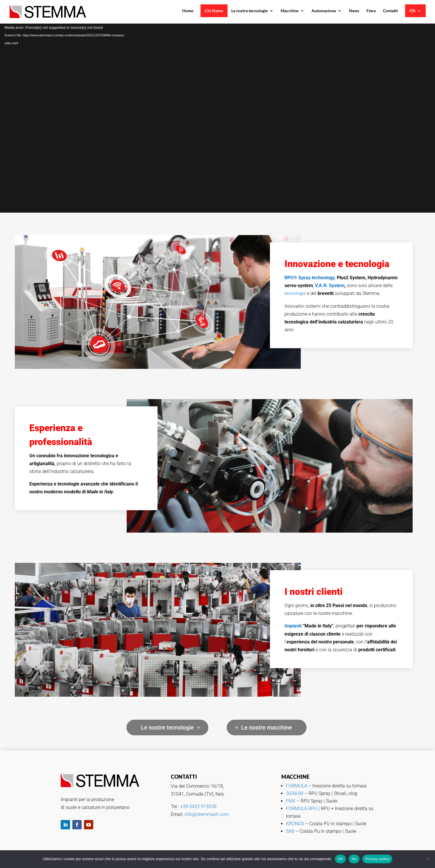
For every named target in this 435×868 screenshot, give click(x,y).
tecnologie (295, 293)
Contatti (390, 11)
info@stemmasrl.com (207, 814)
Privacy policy (377, 859)
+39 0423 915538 (198, 806)
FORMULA (297, 786)
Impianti (293, 626)
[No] (428, 859)
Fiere (371, 11)
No (354, 859)
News (354, 11)
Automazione (324, 11)
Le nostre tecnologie (249, 11)
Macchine (290, 11)
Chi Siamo (214, 11)
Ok (340, 859)
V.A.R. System (330, 286)
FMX (291, 801)
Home (188, 11)
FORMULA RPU (302, 809)
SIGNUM (295, 793)
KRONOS (295, 824)
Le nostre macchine (267, 728)
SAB (290, 831)
